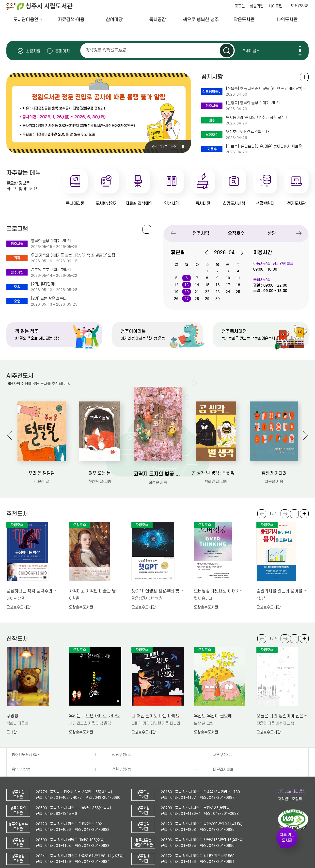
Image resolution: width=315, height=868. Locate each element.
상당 (272, 233)
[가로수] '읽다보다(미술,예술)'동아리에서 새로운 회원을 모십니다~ (267, 146)
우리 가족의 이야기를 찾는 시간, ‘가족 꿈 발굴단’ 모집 (73, 255)
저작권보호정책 (290, 799)
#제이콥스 (251, 51)
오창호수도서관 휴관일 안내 (248, 132)
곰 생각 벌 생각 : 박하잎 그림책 (216, 473)
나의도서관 (287, 20)
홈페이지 (63, 51)
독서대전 (203, 203)
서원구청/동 (222, 755)
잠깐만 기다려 (274, 473)
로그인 (240, 6)
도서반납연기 (107, 203)
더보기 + (304, 514)
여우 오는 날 (100, 473)
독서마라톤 (75, 203)
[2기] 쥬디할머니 (44, 284)
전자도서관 (296, 203)
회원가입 (257, 6)
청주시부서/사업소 (26, 755)
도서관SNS (300, 6)
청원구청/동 (121, 769)
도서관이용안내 (28, 20)
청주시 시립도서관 (43, 6)
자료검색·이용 (71, 20)
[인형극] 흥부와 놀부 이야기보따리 (253, 103)
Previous (300, 46)
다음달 (239, 253)
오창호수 (236, 233)
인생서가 (172, 203)
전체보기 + (147, 229)
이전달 (209, 253)
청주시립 (201, 233)
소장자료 (33, 51)
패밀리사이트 (223, 769)
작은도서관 (244, 20)
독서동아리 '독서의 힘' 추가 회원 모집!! (256, 118)
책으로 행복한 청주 (201, 20)
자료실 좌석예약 (139, 203)
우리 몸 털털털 (42, 473)
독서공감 (157, 20)
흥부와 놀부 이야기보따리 (51, 241)
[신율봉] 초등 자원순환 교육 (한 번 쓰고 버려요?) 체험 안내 (267, 89)
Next (300, 55)
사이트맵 (275, 6)
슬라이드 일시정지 (300, 51)
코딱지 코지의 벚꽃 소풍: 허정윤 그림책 (158, 474)
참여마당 (114, 20)
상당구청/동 (121, 755)
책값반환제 (265, 203)
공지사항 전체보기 (304, 77)
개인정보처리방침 (292, 791)
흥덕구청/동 (21, 769)
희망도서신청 (234, 203)
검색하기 (227, 51)
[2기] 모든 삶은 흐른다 (49, 298)
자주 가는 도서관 (287, 838)
